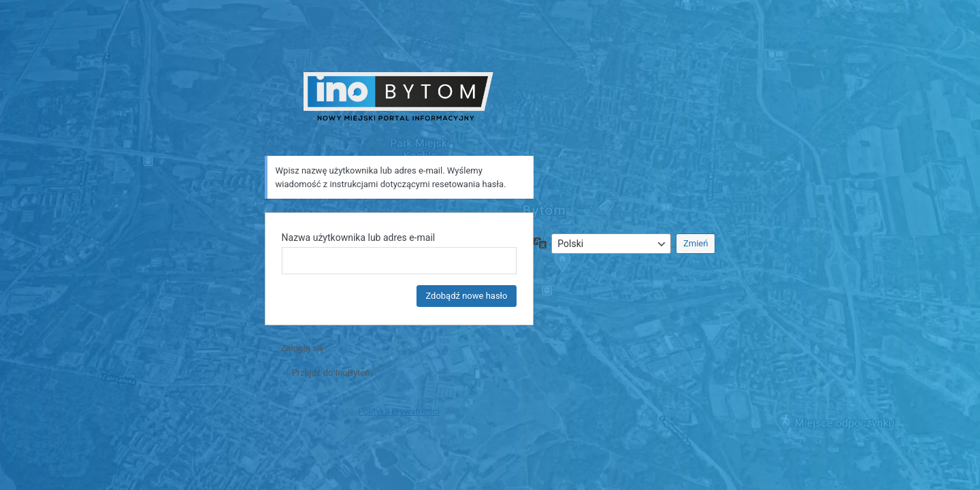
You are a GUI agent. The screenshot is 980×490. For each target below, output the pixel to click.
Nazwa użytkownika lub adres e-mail (359, 238)
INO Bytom (399, 96)
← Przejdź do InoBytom (327, 373)
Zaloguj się (303, 348)
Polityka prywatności (398, 411)
